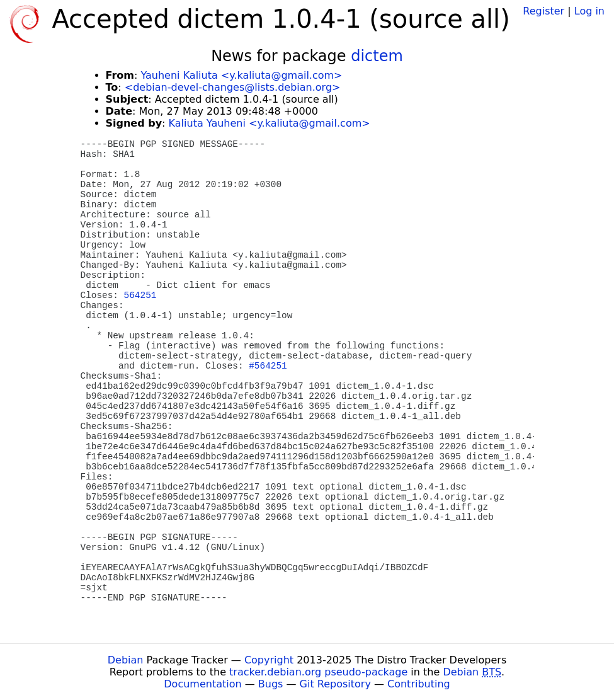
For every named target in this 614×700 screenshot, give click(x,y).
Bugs (271, 684)
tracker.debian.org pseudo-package (318, 672)
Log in (589, 11)
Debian (126, 660)
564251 (140, 295)
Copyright (269, 660)
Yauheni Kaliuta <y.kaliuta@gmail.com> (241, 75)
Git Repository (335, 684)
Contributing (419, 684)
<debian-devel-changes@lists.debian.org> (233, 87)
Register (543, 11)
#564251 (268, 366)
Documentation (202, 684)
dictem (377, 56)
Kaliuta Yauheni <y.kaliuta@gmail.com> (270, 123)
